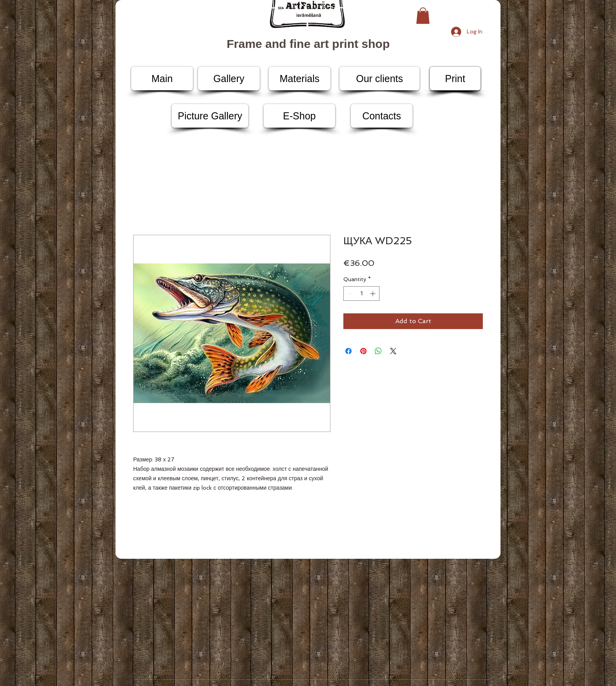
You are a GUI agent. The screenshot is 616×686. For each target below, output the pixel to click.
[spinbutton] (361, 294)
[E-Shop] (299, 116)
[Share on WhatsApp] (378, 351)
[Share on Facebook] (348, 351)
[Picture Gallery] (210, 116)
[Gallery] (229, 79)
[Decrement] (349, 294)
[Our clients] (379, 79)
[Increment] (373, 294)
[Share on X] (393, 351)
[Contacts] (382, 116)
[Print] (455, 79)
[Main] (162, 79)
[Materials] (300, 79)
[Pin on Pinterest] (363, 351)
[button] (423, 16)
